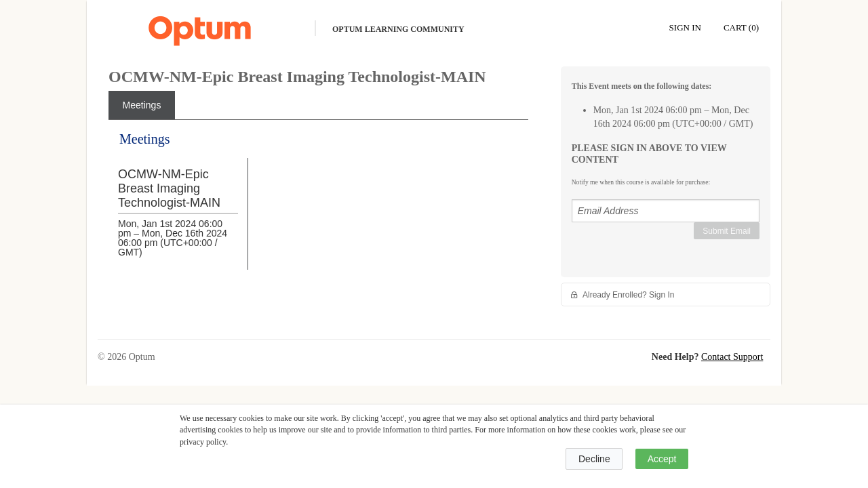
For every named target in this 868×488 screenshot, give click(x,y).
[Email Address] (666, 211)
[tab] (142, 105)
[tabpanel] (318, 211)
